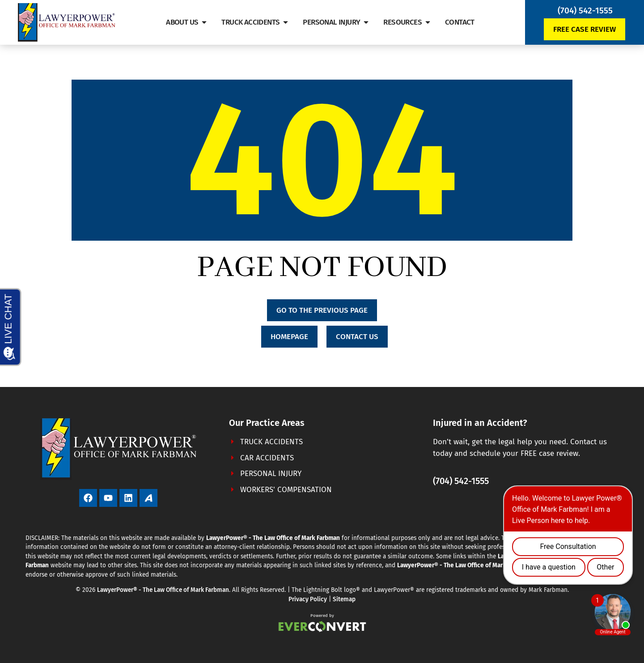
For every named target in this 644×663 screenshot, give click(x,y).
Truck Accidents (255, 22)
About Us (187, 22)
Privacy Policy (308, 599)
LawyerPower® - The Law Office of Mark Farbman (163, 590)
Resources (407, 22)
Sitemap (344, 599)
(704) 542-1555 (585, 11)
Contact (460, 22)
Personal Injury (336, 22)
